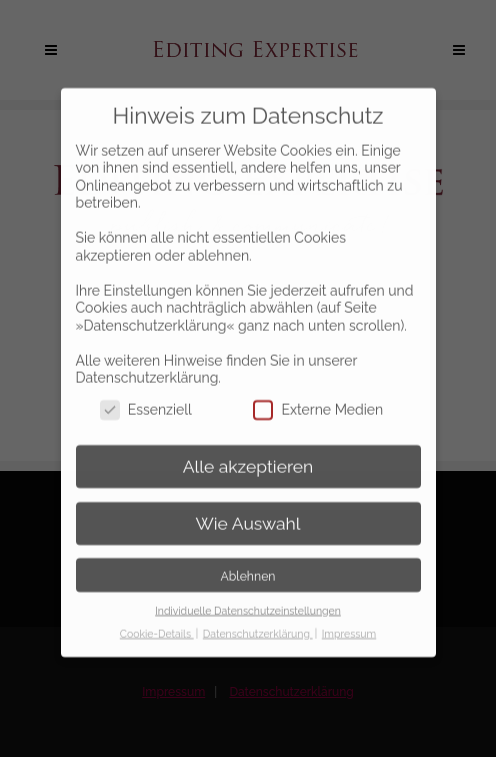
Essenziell (146, 396)
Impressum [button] (349, 619)
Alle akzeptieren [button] (248, 452)
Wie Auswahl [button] (247, 509)
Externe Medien (318, 396)
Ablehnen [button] (248, 561)
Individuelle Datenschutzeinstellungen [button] (248, 596)
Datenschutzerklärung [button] (258, 619)
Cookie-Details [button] (157, 619)
